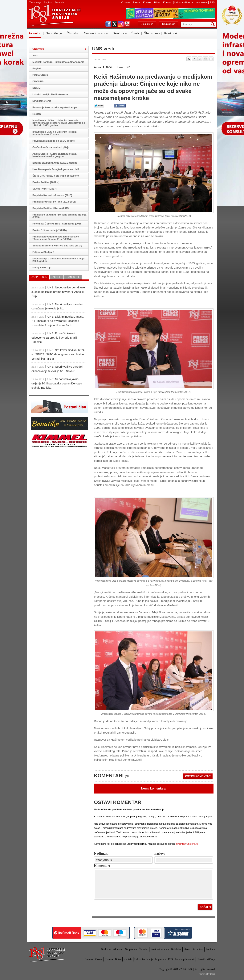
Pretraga (213, 24)
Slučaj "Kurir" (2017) (44, 189)
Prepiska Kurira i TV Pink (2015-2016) (54, 202)
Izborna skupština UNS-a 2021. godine (55, 163)
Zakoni (137, 2)
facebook (108, 24)
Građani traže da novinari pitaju (51, 147)
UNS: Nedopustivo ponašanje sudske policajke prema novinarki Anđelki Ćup (58, 292)
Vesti (35, 55)
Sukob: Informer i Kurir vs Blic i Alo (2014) (57, 246)
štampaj (205, 59)
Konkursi (170, 33)
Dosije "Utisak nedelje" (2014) (50, 230)
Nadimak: (101, 853)
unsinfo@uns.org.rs (187, 844)
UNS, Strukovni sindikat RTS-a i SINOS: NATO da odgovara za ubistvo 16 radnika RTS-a (58, 354)
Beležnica (120, 33)
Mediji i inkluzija (42, 268)
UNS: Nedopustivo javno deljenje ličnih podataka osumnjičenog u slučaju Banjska (57, 383)
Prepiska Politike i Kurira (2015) (51, 208)
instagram (121, 24)
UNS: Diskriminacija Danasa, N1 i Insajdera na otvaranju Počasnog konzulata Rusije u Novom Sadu (58, 321)
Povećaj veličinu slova (189, 59)
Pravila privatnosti (185, 959)
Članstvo (73, 33)
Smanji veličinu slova (200, 59)
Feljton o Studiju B (43, 252)
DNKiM (37, 88)
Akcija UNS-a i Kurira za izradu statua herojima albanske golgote (54, 155)
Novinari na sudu (96, 33)
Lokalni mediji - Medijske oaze (50, 94)
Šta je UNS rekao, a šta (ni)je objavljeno (56, 176)
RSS (212, 2)
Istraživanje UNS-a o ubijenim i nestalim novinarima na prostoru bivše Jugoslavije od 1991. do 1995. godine (59, 123)
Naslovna (106, 949)
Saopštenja (54, 33)
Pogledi (37, 68)
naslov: (160, 853)
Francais (59, 2)
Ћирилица (35, 2)
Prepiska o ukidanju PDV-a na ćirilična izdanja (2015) (59, 216)
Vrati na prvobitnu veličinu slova (194, 59)
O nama (126, 2)
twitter (115, 24)
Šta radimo (152, 33)
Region (37, 114)
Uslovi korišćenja (184, 2)
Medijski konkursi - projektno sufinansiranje (58, 62)
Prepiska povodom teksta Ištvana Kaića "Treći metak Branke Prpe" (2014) (56, 238)
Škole (135, 33)
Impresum (202, 2)
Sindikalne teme (42, 101)
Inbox (213, 974)
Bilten (158, 2)
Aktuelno (35, 33)
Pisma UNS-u (40, 75)
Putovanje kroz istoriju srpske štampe (55, 107)
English (48, 2)
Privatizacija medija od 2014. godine (54, 141)
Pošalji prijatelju (211, 59)
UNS (55, 15)
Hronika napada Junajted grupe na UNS (56, 169)
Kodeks (148, 2)
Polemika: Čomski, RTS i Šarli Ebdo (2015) (57, 224)
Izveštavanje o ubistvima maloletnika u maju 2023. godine (58, 260)
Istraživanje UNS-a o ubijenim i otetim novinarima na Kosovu (55, 133)
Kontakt (168, 2)
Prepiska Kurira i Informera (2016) (52, 195)
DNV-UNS (38, 81)
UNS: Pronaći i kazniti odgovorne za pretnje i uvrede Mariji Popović (54, 337)
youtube (127, 24)
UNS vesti (38, 49)
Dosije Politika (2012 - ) (46, 182)
